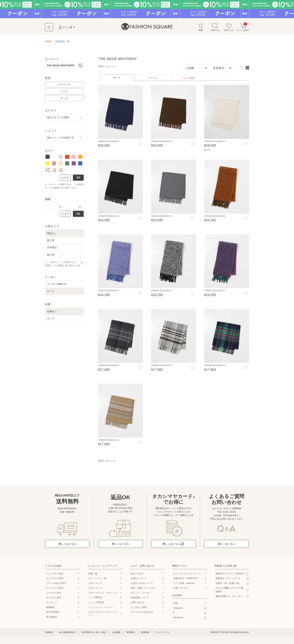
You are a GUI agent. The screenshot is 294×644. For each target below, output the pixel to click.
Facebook (178, 618)
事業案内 (131, 633)
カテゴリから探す (55, 579)
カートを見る (243, 28)
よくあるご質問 (139, 608)
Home (48, 42)
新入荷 (51, 241)
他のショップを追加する (60, 139)
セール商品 (189, 79)
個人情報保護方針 (67, 633)
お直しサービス (181, 588)
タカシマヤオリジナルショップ (103, 614)
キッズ (64, 99)
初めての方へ (137, 574)
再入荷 (51, 256)
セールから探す (54, 598)
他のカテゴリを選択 (58, 119)
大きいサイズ (95, 584)
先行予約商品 (53, 613)
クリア (65, 179)
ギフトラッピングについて (187, 574)
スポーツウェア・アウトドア (103, 593)
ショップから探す (55, 574)
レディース (64, 86)
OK (78, 179)
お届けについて (139, 579)
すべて (117, 79)
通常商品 (153, 79)
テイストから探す (55, 588)
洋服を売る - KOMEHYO (185, 579)
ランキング (52, 603)
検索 (201, 28)
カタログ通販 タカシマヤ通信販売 (229, 590)
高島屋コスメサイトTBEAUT (230, 574)
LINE (176, 604)
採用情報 (145, 633)
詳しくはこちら (67, 545)
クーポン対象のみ (57, 285)
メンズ (64, 92)
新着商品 (50, 608)
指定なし (52, 234)
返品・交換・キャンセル (143, 588)
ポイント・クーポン (141, 593)
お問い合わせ (137, 603)
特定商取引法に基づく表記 (94, 633)
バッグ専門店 (95, 598)
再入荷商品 (52, 617)
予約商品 (52, 249)
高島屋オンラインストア (228, 579)
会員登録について (140, 598)
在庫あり (52, 312)
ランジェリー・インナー (101, 608)
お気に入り (229, 28)
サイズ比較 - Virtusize (184, 584)
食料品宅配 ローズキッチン (229, 597)
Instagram (178, 608)
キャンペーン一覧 (97, 579)
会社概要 (116, 633)
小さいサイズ (95, 588)
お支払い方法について (142, 584)
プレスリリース (162, 633)
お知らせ (215, 28)
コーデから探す (54, 593)
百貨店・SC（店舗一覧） (228, 584)
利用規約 (49, 633)
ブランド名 (56, 584)
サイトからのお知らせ (142, 613)
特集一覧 (93, 574)
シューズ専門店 (96, 603)
